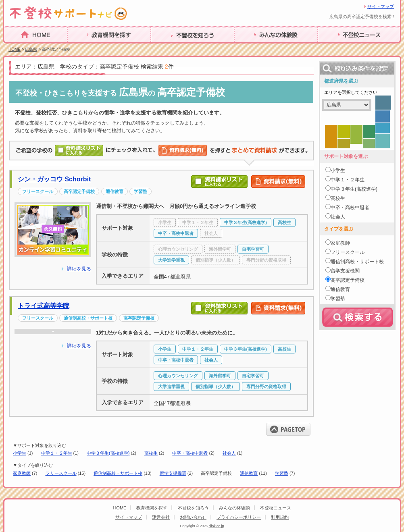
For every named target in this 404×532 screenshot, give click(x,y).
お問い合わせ (193, 517)
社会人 (229, 453)
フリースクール (61, 473)
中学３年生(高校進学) (108, 453)
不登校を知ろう (173, 47)
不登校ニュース (340, 47)
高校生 (151, 453)
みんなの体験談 (256, 47)
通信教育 (249, 473)
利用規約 (280, 517)
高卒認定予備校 (348, 280)
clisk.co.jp (216, 526)
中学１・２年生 (57, 453)
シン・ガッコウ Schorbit (54, 179)
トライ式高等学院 (44, 306)
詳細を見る (79, 269)
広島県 (31, 49)
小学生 (20, 453)
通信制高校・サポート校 (118, 473)
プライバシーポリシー (239, 517)
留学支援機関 (173, 473)
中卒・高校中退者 (190, 453)
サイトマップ (381, 6)
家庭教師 (22, 473)
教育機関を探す (90, 47)
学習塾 (282, 473)
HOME (14, 47)
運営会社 (161, 517)
